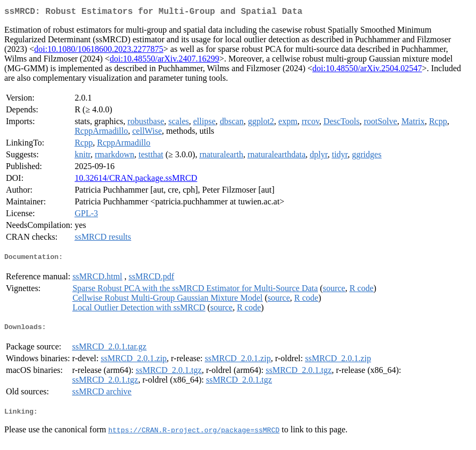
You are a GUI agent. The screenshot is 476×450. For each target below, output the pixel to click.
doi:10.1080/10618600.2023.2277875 (99, 51)
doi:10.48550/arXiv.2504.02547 (367, 70)
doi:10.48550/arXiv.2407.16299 (165, 61)
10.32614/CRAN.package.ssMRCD (136, 180)
